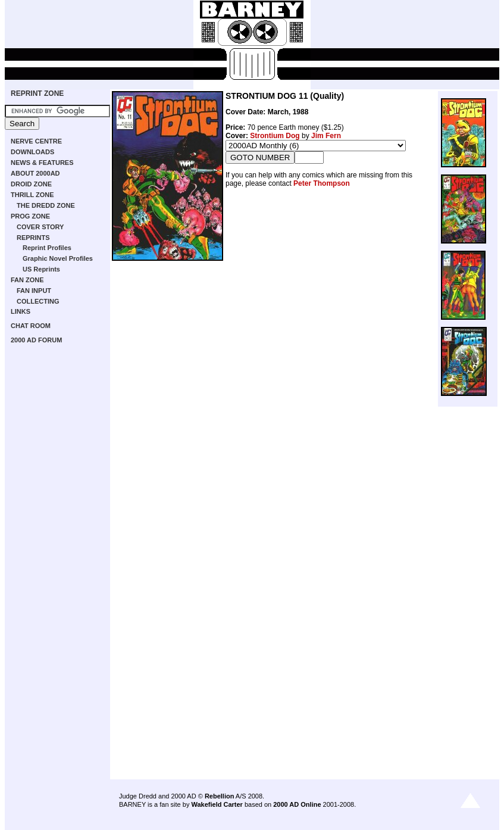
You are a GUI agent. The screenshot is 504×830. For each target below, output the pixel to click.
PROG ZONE (30, 216)
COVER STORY (40, 227)
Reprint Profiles (47, 248)
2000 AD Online (297, 804)
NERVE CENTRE (36, 141)
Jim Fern (326, 136)
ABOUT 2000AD (35, 173)
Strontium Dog (275, 136)
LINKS (21, 311)
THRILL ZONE (32, 195)
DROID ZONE (31, 184)
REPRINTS (33, 238)
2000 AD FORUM (36, 340)
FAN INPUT (34, 291)
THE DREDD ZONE (46, 205)
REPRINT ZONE (37, 93)
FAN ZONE (27, 280)
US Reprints (41, 269)
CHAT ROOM (31, 326)
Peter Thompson (322, 183)
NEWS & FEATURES (42, 163)
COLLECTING (38, 301)
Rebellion (220, 796)
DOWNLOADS (32, 152)
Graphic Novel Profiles (58, 258)
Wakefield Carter (217, 804)
